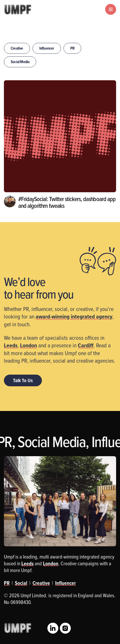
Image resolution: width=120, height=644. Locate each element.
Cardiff (86, 345)
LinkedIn (53, 628)
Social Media (20, 62)
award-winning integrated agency (74, 316)
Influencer (47, 48)
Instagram (65, 628)
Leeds (11, 345)
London (29, 345)
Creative (17, 48)
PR (72, 48)
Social (21, 583)
